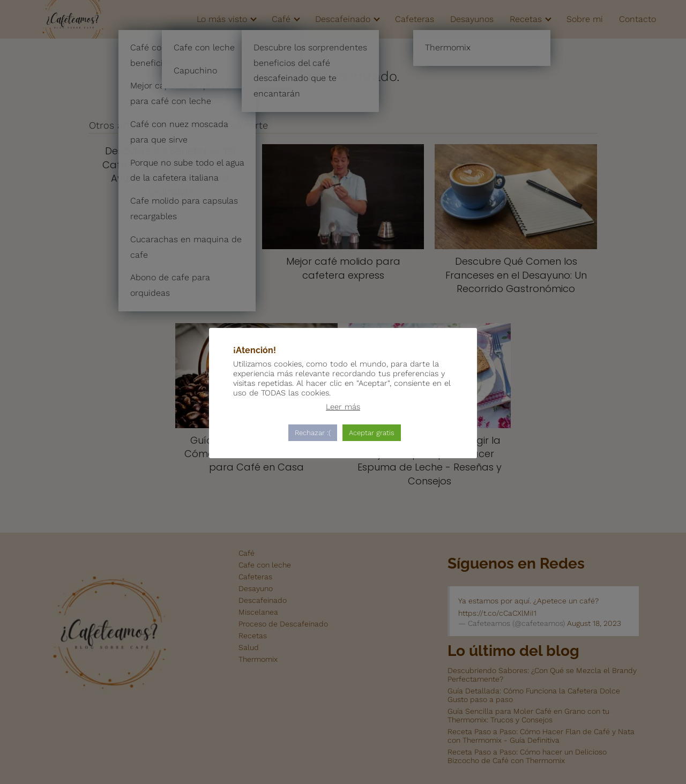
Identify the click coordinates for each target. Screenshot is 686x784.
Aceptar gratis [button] (372, 433)
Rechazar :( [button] (313, 433)
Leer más (343, 407)
